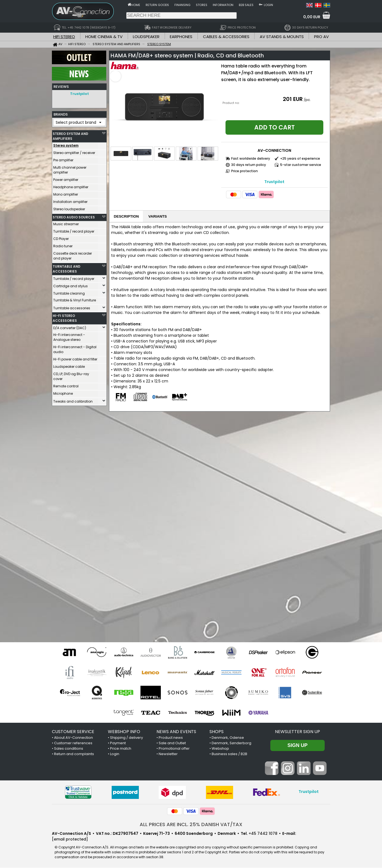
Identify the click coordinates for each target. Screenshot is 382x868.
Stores (202, 5)
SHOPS (217, 732)
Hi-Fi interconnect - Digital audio (75, 348)
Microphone (63, 392)
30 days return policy (249, 165)
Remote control (66, 385)
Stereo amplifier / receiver (74, 151)
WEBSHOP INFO (124, 732)
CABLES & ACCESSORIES (226, 37)
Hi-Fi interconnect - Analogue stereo (69, 336)
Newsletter (168, 754)
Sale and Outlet (172, 743)
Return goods (157, 5)
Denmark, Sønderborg (231, 743)
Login (268, 5)
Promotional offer (174, 749)
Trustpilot (79, 94)
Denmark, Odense (228, 738)
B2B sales (246, 5)
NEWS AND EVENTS (176, 732)
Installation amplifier (70, 200)
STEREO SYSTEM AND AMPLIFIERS (71, 135)
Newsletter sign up (298, 732)
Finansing (182, 5)
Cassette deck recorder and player (73, 254)
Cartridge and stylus (71, 285)
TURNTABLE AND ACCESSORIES (67, 268)
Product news (171, 738)
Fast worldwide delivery (251, 158)
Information (223, 5)
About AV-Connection (73, 738)
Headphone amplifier (71, 186)
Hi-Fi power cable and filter (75, 358)
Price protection (245, 171)
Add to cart (275, 127)
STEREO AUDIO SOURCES (74, 216)
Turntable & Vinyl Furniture (75, 299)
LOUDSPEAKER (146, 37)
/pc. (307, 100)
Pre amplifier (63, 159)
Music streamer (66, 223)
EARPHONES (181, 37)
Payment (118, 743)
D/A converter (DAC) (70, 327)
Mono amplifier (66, 193)
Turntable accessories (72, 307)
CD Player (61, 237)
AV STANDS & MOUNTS (282, 37)
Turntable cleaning (69, 292)
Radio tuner (63, 245)
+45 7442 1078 (263, 834)
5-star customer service (301, 165)
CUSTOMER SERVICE (73, 732)
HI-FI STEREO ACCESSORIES (65, 317)
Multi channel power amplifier (70, 169)
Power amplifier (66, 178)
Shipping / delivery (126, 738)
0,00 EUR (312, 17)
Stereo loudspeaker (69, 208)
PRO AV (321, 37)
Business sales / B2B (229, 754)
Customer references (73, 743)
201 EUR (293, 99)
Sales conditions (69, 749)
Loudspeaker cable (69, 365)
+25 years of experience (300, 158)
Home (136, 5)
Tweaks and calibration (73, 400)
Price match (121, 749)
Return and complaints (74, 754)
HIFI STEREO (64, 37)
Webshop (220, 749)
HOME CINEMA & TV (104, 37)
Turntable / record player (74, 230)
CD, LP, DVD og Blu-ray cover (71, 375)
